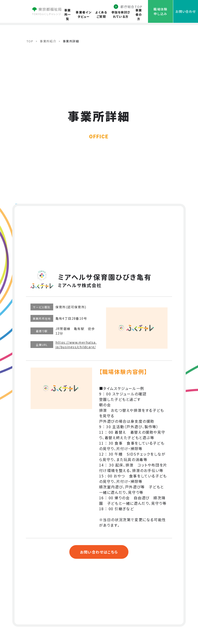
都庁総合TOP (131, 7)
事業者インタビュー (84, 14)
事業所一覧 (68, 14)
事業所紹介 (48, 41)
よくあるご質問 (101, 14)
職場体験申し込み (160, 11)
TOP (30, 41)
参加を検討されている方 (121, 14)
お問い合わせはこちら (99, 552)
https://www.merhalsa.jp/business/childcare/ (76, 345)
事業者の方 (139, 14)
